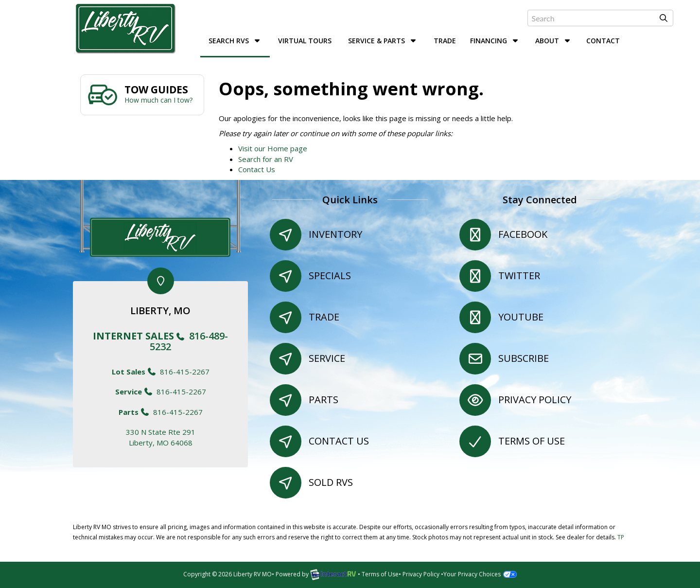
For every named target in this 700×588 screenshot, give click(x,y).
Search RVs (235, 41)
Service (327, 358)
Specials (330, 276)
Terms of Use (532, 441)
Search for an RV (266, 159)
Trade (445, 41)
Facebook (523, 234)
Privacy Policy (535, 400)
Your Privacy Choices (480, 574)
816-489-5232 (160, 341)
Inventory (335, 234)
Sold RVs (331, 482)
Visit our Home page (273, 148)
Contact (603, 41)
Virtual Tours (305, 41)
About (554, 41)
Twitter (519, 276)
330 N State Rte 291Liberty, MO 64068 (161, 437)
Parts (324, 400)
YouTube (521, 317)
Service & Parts (383, 41)
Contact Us (257, 169)
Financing (495, 41)
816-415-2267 (161, 372)
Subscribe (524, 358)
